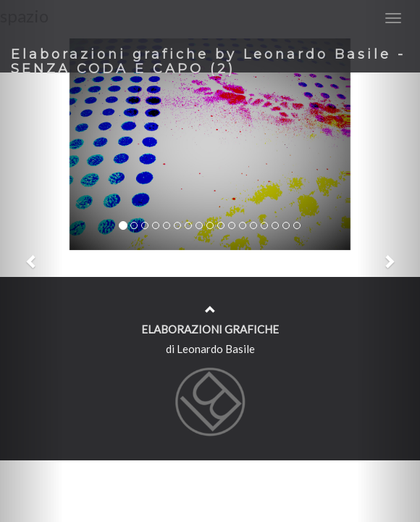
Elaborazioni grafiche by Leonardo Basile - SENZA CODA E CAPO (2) (208, 59)
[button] (31, 261)
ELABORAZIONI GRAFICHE (210, 329)
